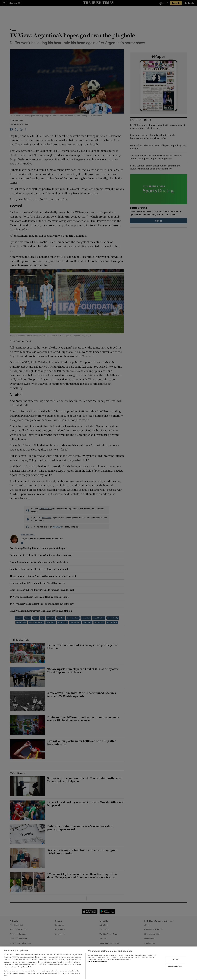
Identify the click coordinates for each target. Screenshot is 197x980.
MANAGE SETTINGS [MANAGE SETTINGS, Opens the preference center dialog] (175, 967)
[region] (98, 963)
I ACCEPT (175, 959)
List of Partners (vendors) (97, 962)
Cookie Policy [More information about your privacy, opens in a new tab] (28, 967)
